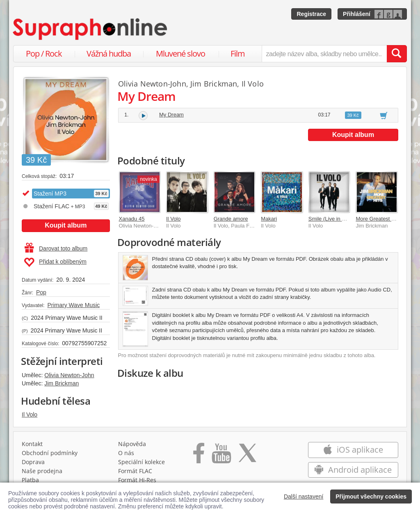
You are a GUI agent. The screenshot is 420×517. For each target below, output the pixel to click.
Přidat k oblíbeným (55, 262)
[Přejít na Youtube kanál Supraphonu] (221, 456)
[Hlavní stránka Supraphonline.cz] (91, 29)
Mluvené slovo (180, 54)
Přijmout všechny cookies (371, 497)
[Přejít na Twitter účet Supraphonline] (247, 456)
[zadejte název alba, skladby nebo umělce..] (324, 54)
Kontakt (32, 444)
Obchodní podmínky (50, 453)
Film (238, 54)
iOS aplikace (353, 450)
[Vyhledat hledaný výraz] (397, 54)
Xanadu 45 (132, 219)
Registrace (311, 14)
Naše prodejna (42, 471)
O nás (126, 453)
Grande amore (231, 219)
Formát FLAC (135, 471)
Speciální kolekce (142, 462)
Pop (41, 292)
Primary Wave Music (73, 305)
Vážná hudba (109, 54)
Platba (30, 480)
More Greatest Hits (378, 219)
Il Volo (30, 415)
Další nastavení (304, 497)
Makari (269, 219)
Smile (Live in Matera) (334, 219)
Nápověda (132, 444)
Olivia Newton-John (69, 375)
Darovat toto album (56, 248)
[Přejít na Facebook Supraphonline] (199, 456)
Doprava (33, 462)
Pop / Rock (44, 54)
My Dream (171, 115)
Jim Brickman (62, 383)
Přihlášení (357, 14)
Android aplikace (353, 470)
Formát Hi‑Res (137, 480)
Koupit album (66, 225)
